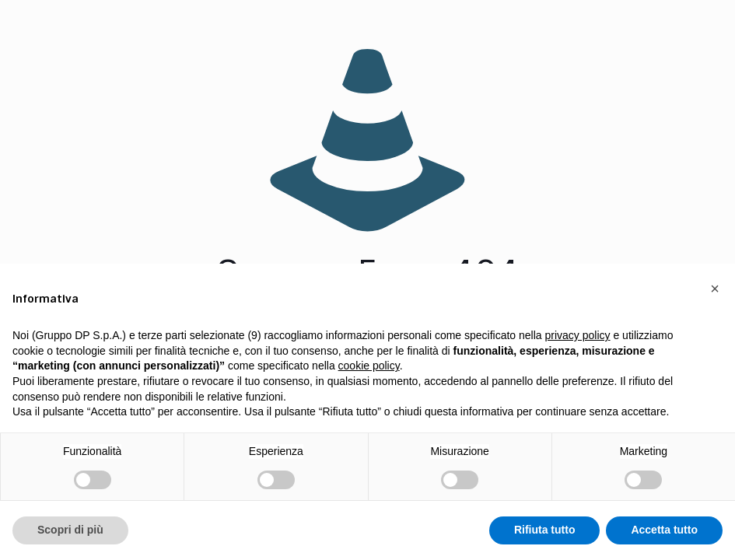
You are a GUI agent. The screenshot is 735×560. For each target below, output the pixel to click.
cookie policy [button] (369, 366)
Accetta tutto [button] (664, 530)
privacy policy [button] (578, 335)
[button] (715, 289)
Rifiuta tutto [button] (545, 530)
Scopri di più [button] (70, 530)
